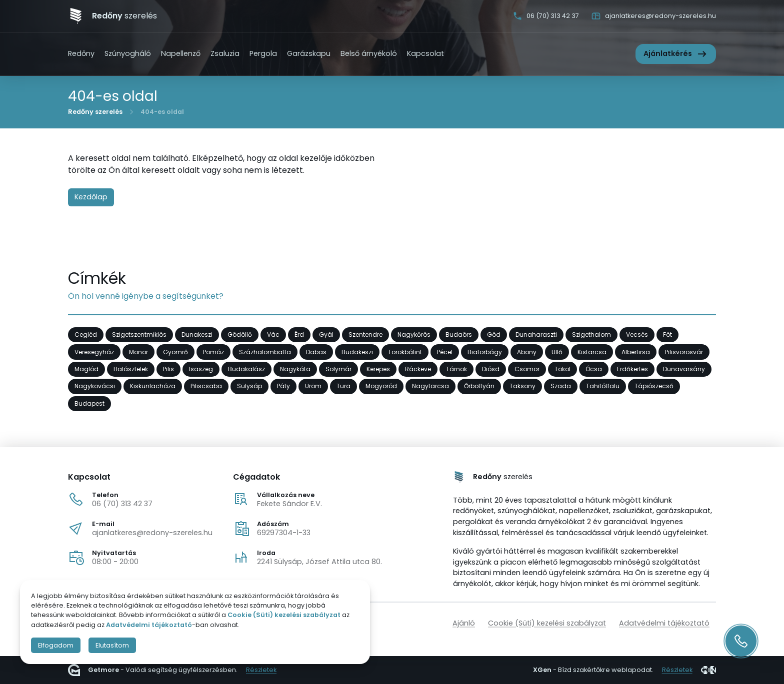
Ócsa (594, 369)
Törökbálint (405, 351)
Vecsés (637, 335)
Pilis (168, 369)
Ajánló (464, 623)
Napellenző (181, 53)
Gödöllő (240, 335)
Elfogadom (56, 645)
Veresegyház (94, 351)
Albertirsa (636, 351)
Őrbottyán (479, 386)
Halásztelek (131, 369)
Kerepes (378, 369)
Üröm (313, 386)
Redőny (81, 53)
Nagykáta (295, 369)
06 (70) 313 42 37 (122, 504)
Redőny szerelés (95, 111)
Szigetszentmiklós (139, 335)
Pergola (263, 53)
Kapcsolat (425, 53)
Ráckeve (418, 369)
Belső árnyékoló (369, 53)
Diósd (491, 369)
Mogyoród (381, 386)
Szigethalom (591, 335)
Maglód (86, 369)
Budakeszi (357, 351)
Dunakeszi (197, 335)
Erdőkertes (632, 369)
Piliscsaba (206, 386)
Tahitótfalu (603, 386)
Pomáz (213, 351)
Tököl (562, 369)
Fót (667, 335)
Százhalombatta (265, 351)
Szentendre (365, 335)
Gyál (326, 335)
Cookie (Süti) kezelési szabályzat (547, 623)
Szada (561, 386)
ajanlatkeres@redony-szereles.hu (152, 533)
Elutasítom (112, 645)
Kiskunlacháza (153, 386)
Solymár (338, 369)
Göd (494, 335)
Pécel (445, 351)
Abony (527, 351)
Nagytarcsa (430, 386)
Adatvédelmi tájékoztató (664, 623)
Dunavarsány (684, 369)
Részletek (261, 670)
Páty (283, 386)
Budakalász (246, 369)
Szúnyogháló (128, 53)
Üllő (557, 351)
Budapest (89, 403)
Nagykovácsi (95, 386)
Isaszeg (201, 369)
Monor (138, 351)
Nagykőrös (414, 335)
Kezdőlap (91, 197)
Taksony (522, 386)
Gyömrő (175, 351)
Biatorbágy (485, 351)
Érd (299, 335)
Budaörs (459, 335)
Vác (273, 335)
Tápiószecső (654, 386)
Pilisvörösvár (684, 351)
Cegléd (86, 335)
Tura (343, 386)
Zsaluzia (225, 53)
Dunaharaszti (536, 335)
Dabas (316, 351)
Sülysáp (249, 386)
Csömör (527, 369)
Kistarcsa (592, 351)
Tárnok (456, 369)
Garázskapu (309, 53)
